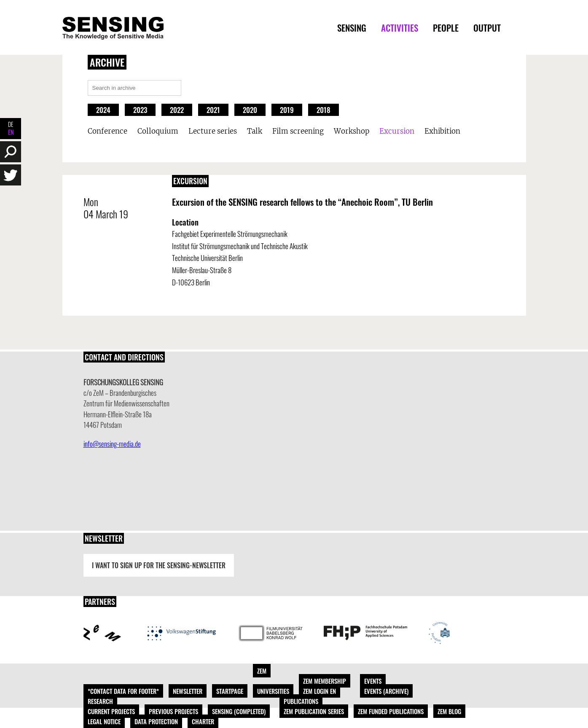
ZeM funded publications (391, 711)
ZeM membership (325, 681)
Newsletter (188, 691)
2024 (103, 110)
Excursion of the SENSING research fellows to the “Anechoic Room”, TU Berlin (302, 202)
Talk (255, 131)
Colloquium (158, 131)
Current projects (111, 711)
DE (11, 124)
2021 (213, 110)
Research (100, 701)
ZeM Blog (449, 711)
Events (373, 681)
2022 (177, 110)
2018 (324, 110)
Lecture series (213, 131)
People (446, 28)
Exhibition (442, 131)
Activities (400, 28)
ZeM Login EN (320, 691)
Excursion (397, 131)
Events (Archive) (386, 691)
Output (487, 28)
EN (11, 132)
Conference (107, 131)
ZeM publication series (314, 711)
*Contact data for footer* (123, 691)
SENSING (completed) (239, 711)
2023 (140, 110)
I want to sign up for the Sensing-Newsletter (159, 565)
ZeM (262, 671)
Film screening (298, 131)
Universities (273, 691)
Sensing (352, 28)
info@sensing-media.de (112, 444)
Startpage (230, 691)
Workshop (352, 131)
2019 (287, 110)
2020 (250, 110)
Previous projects (173, 711)
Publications (301, 701)
